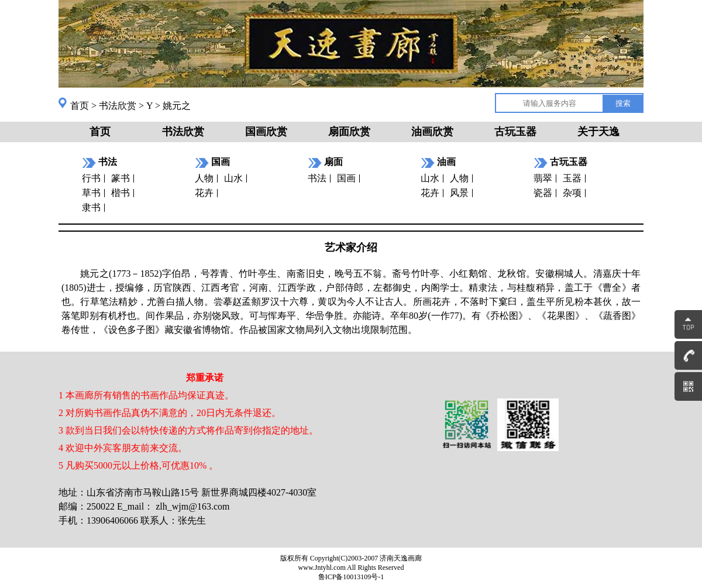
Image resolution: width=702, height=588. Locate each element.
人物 (204, 178)
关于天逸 (598, 132)
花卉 (204, 193)
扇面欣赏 (349, 132)
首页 (80, 106)
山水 (233, 178)
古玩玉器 (515, 132)
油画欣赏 (432, 132)
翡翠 (543, 178)
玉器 (572, 178)
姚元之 (177, 106)
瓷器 (543, 193)
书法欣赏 (118, 106)
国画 (346, 178)
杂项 (572, 193)
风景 (459, 193)
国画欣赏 (266, 132)
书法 (317, 178)
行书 (91, 178)
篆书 (121, 178)
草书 (91, 193)
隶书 (91, 207)
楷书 (121, 193)
